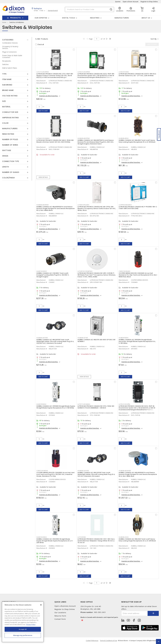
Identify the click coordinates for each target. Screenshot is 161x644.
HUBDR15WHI (124, 338)
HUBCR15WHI (41, 404)
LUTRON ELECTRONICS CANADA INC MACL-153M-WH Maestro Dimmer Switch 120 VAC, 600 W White (55, 141)
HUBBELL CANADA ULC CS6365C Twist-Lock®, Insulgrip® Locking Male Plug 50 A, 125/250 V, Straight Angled (53, 275)
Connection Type (11, 161)
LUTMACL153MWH (43, 138)
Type (4, 74)
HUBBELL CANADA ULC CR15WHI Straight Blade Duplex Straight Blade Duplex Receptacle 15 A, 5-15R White (56, 407)
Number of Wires (10, 145)
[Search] (89, 9)
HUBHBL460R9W (125, 471)
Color (5, 123)
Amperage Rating (11, 118)
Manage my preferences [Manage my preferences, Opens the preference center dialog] (23, 635)
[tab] (15, 40)
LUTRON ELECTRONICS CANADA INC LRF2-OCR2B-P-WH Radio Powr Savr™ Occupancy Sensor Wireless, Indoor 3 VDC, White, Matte (97, 275)
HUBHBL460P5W (84, 138)
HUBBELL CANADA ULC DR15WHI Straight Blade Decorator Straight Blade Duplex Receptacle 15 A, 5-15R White (137, 341)
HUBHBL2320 (124, 537)
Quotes (118, 2)
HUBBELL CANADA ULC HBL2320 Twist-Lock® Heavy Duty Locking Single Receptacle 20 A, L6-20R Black (137, 540)
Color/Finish (8, 178)
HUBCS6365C (42, 271)
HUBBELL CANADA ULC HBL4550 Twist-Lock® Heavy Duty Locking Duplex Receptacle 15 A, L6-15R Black (137, 141)
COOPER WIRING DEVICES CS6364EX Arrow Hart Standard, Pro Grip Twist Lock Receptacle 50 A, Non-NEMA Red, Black (138, 275)
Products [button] (15, 18)
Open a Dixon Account (131, 2)
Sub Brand (7, 85)
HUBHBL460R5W (43, 205)
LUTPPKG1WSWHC (125, 205)
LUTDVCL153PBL (124, 404)
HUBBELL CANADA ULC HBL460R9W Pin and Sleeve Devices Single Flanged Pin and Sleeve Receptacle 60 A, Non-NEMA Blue (138, 474)
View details (43, 177)
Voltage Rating (10, 96)
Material (6, 107)
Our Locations (60, 612)
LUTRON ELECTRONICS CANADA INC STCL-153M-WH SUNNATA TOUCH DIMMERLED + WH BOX (96, 407)
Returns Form (60, 616)
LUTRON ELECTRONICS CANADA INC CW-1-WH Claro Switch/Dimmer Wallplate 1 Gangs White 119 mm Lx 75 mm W (96, 541)
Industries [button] (95, 18)
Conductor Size (10, 112)
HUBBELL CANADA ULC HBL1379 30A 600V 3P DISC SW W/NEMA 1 (96, 341)
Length (6, 167)
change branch (53, 11)
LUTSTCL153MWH (84, 404)
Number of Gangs (11, 172)
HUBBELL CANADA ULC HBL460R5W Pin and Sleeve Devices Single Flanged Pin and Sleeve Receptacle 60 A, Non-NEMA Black (56, 208)
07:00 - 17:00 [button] (39, 11)
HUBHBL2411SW (42, 338)
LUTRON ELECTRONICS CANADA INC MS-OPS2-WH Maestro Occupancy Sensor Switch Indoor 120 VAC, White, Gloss (97, 208)
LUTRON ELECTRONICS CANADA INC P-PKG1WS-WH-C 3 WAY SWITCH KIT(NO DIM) (138, 208)
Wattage (7, 150)
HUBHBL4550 (124, 138)
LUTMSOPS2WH (83, 205)
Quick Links (60, 602)
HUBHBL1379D (83, 338)
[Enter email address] (135, 613)
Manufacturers (122, 18)
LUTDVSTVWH (124, 72)
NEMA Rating (8, 134)
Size (4, 101)
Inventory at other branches (49, 96)
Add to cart (43, 111)
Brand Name (8, 90)
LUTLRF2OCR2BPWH (85, 271)
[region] (23, 622)
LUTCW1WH (82, 537)
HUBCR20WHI (42, 537)
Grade (5, 156)
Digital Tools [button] (69, 18)
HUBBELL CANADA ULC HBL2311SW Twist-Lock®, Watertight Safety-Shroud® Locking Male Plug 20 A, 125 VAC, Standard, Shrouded (96, 474)
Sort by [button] (154, 39)
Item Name (7, 79)
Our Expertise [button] (41, 18)
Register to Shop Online (149, 2)
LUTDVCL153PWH (84, 72)
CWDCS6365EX (42, 471)
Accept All (23, 629)
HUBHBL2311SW (83, 471)
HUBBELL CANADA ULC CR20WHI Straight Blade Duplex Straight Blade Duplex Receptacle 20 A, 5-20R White (55, 541)
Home (4, 22)
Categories (8, 40)
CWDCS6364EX (124, 271)
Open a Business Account (65, 606)
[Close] (41, 605)
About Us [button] (146, 18)
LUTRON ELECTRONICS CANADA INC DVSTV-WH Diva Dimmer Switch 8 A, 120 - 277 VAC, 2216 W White (137, 75)
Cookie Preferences (92, 641)
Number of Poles (10, 139)
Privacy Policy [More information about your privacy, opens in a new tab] (31, 624)
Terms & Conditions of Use (109, 641)
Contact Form (60, 619)
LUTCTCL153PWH (43, 72)
